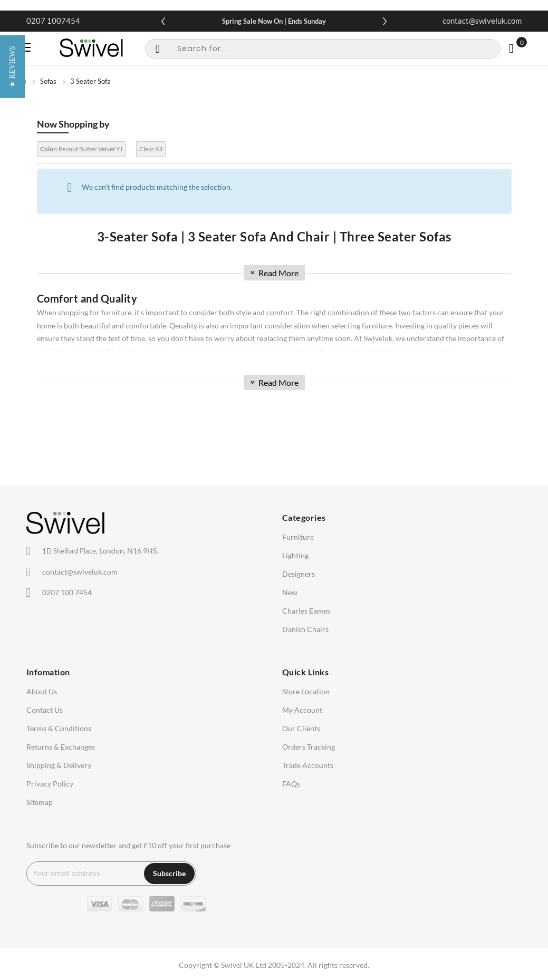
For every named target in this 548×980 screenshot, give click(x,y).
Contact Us (45, 710)
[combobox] (323, 49)
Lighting (295, 555)
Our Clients (301, 728)
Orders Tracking (309, 747)
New (290, 592)
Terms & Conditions (59, 728)
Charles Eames (306, 611)
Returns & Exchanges (61, 747)
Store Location (306, 691)
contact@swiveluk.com (482, 21)
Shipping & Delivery (59, 765)
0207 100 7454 (67, 592)
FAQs (291, 784)
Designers (299, 574)
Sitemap (40, 802)
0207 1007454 (53, 21)
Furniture (298, 537)
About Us (42, 691)
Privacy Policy (50, 784)
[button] (12, 490)
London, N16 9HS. (100, 551)
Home (17, 81)
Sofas (48, 81)
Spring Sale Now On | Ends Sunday (274, 21)
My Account (302, 710)
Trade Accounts (308, 765)
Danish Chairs (305, 629)
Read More (273, 273)
